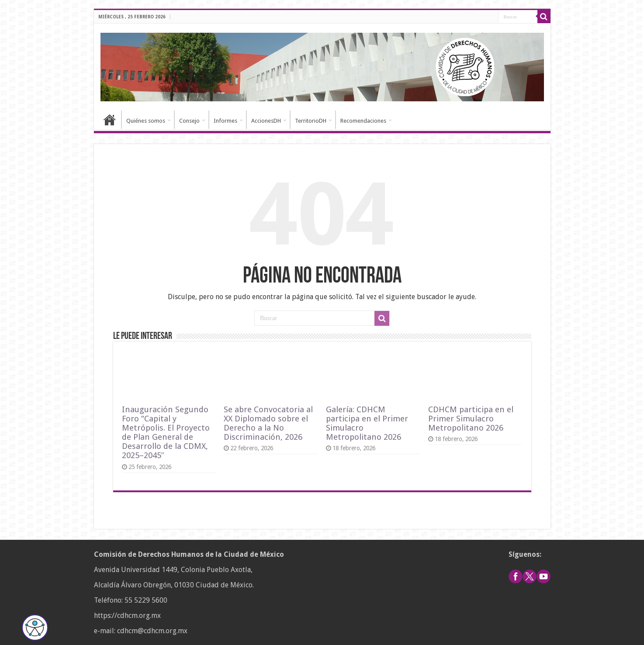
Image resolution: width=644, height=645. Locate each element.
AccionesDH (266, 121)
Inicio (110, 120)
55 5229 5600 (146, 600)
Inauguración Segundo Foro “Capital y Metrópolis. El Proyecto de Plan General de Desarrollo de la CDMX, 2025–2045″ (166, 432)
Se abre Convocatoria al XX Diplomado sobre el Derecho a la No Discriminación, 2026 (268, 423)
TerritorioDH (311, 121)
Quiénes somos (146, 121)
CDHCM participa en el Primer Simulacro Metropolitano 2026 (471, 419)
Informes (225, 121)
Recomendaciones (363, 121)
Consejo (189, 121)
